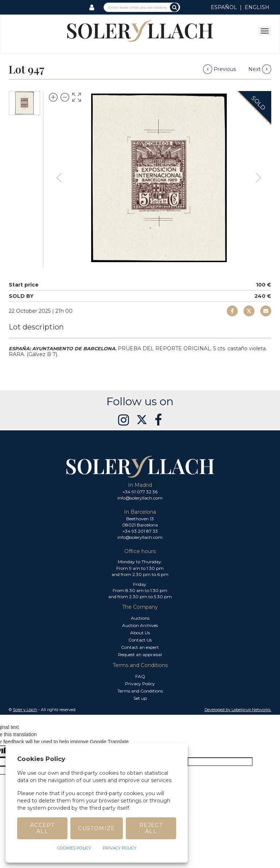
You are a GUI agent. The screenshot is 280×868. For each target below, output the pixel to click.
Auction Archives (140, 625)
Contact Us (140, 640)
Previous (220, 69)
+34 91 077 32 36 (140, 492)
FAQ (140, 676)
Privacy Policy (140, 684)
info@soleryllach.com (140, 498)
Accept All (42, 828)
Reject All (151, 828)
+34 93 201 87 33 (140, 531)
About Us (140, 633)
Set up (140, 698)
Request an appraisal (140, 654)
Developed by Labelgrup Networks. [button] (238, 710)
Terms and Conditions (140, 691)
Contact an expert (140, 647)
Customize (97, 828)
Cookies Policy (74, 848)
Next (260, 69)
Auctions (140, 618)
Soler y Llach (25, 710)
